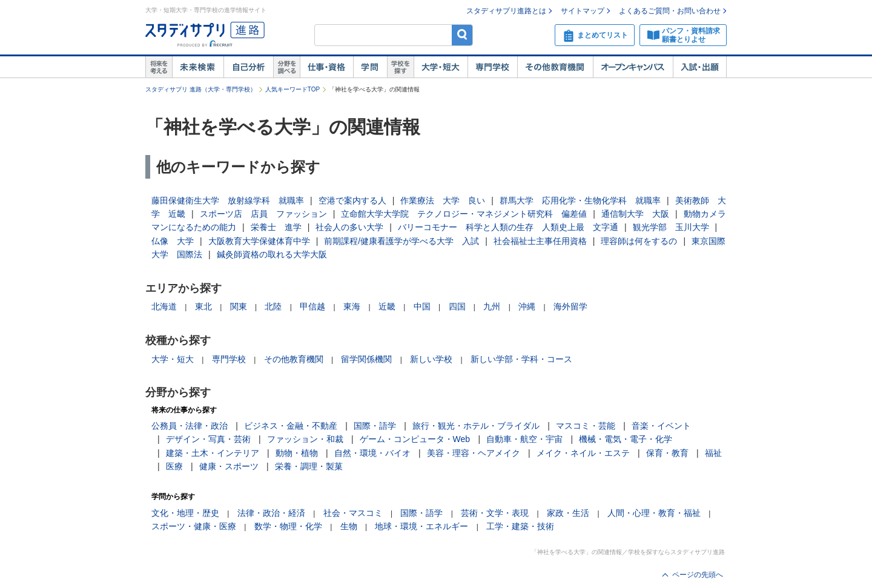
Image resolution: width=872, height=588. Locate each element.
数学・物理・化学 (288, 526)
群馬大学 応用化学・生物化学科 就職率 (580, 200)
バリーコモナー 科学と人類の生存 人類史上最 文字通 (508, 227)
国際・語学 (375, 426)
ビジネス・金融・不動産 (291, 426)
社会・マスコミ (353, 513)
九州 (492, 306)
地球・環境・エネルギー (421, 526)
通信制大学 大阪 (635, 214)
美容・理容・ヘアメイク (474, 453)
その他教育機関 (555, 67)
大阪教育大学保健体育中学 (259, 241)
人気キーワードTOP (292, 89)
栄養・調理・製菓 (309, 466)
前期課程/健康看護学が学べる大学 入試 (401, 241)
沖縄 (527, 306)
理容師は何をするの (639, 241)
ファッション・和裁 (305, 439)
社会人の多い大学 (349, 227)
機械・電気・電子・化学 (626, 439)
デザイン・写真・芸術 (208, 439)
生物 (349, 526)
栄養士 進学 (276, 227)
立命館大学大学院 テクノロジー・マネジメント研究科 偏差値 (464, 214)
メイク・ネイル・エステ (583, 453)
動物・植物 (297, 453)
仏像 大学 (173, 241)
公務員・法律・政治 (190, 426)
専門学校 (492, 67)
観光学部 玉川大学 (671, 227)
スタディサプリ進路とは (506, 11)
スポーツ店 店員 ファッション (263, 214)
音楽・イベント (661, 426)
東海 (352, 306)
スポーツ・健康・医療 (194, 526)
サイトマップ (583, 11)
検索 (462, 35)
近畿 (387, 306)
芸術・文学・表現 (495, 513)
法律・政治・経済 (271, 513)
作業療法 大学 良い (443, 200)
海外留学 (570, 306)
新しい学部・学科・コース (521, 359)
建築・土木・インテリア (213, 453)
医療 (174, 466)
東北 (203, 306)
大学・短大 (441, 67)
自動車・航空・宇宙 (524, 439)
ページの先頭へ (698, 575)
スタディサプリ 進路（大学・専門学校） (201, 89)
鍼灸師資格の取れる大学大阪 (272, 254)
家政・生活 (568, 513)
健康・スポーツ (229, 466)
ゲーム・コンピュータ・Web (415, 439)
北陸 (273, 306)
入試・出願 (700, 67)
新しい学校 (431, 359)
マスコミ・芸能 (586, 426)
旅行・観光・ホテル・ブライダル (476, 426)
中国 (422, 306)
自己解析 (248, 67)
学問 (370, 67)
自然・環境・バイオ (372, 453)
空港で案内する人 (352, 200)
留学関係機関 (366, 359)
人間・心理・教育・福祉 (654, 513)
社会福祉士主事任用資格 (540, 241)
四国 (457, 306)
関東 (239, 306)
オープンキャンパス (633, 67)
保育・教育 (667, 453)
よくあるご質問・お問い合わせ (670, 11)
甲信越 (312, 306)
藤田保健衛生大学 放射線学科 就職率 (228, 200)
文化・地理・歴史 (185, 513)
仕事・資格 (326, 67)
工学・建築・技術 (520, 526)
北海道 (164, 306)
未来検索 (198, 67)
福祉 (713, 453)
